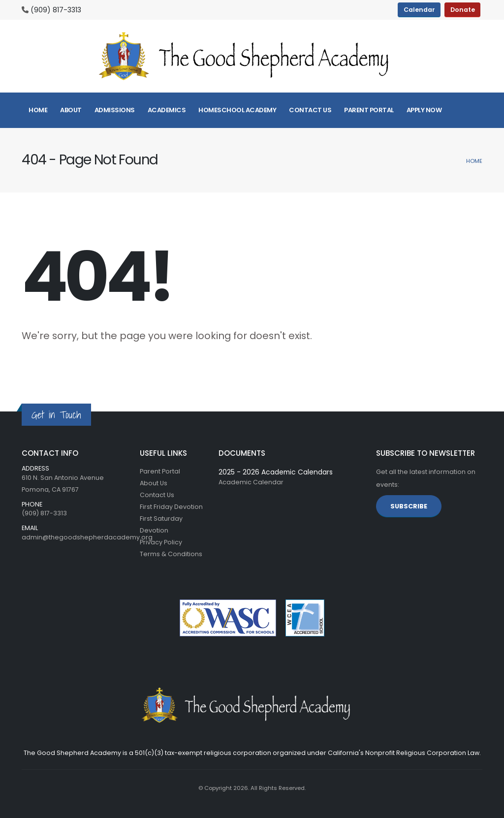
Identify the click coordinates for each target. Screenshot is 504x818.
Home (38, 110)
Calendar (419, 10)
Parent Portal (369, 110)
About (71, 110)
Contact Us (310, 110)
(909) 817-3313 (56, 10)
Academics (167, 110)
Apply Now (424, 110)
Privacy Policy (161, 542)
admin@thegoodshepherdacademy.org (87, 537)
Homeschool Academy (237, 110)
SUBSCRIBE (409, 506)
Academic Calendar (251, 482)
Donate (463, 10)
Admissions (115, 110)
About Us (154, 483)
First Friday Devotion (171, 507)
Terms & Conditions (171, 554)
